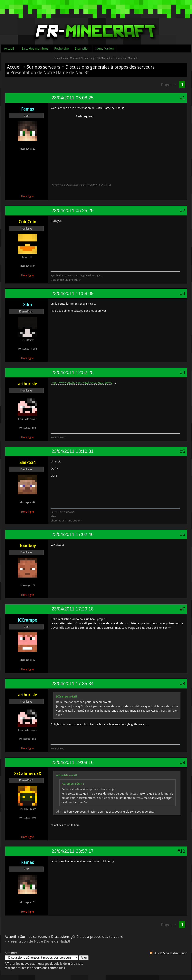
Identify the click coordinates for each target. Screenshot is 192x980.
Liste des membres (35, 48)
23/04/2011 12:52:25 (72, 372)
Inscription (82, 48)
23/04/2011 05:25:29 (72, 211)
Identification (105, 48)
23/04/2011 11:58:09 (72, 293)
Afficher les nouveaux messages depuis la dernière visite (44, 964)
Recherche (62, 48)
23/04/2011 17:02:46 (72, 534)
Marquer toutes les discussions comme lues (35, 968)
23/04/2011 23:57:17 (72, 851)
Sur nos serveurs (43, 67)
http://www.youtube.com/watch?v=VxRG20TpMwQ (82, 383)
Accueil (9, 48)
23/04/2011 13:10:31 (72, 451)
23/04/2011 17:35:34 (72, 684)
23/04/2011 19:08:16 (72, 762)
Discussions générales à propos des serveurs (110, 67)
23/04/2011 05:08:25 (72, 98)
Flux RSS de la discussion (170, 953)
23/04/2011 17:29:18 (72, 609)
